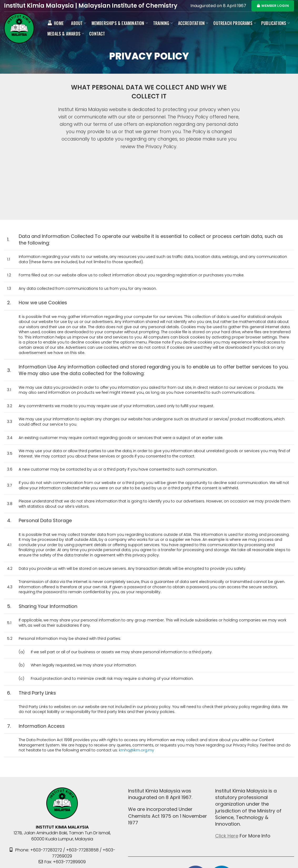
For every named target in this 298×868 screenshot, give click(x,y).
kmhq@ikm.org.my (137, 750)
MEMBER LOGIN (273, 6)
